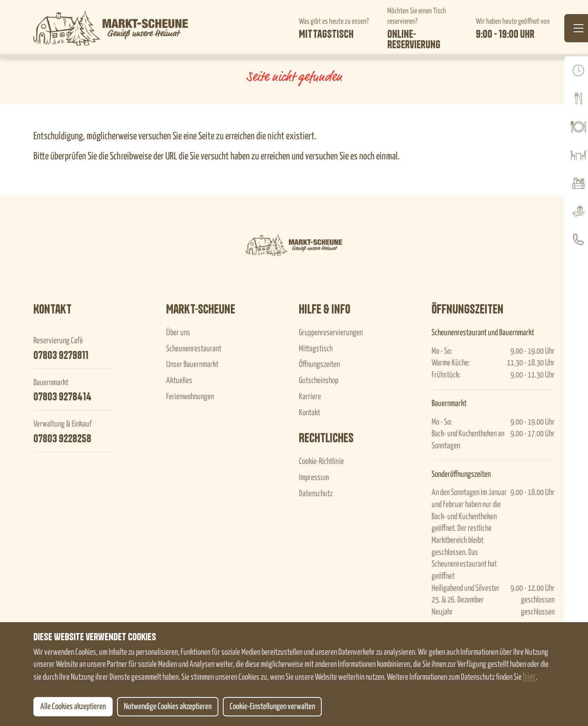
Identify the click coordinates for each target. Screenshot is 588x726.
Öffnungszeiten (319, 365)
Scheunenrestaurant (194, 349)
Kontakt (309, 413)
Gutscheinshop (319, 381)
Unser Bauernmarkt (192, 365)
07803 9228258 (62, 439)
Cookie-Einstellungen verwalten (272, 707)
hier (529, 677)
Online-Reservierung (414, 39)
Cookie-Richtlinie (321, 462)
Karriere (310, 397)
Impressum (314, 478)
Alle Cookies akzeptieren (73, 707)
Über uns (178, 333)
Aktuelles (179, 381)
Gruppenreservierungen (331, 333)
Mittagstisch (326, 34)
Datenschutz (316, 494)
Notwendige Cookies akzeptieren (168, 707)
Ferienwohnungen (190, 397)
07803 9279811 (61, 355)
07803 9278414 (63, 397)
